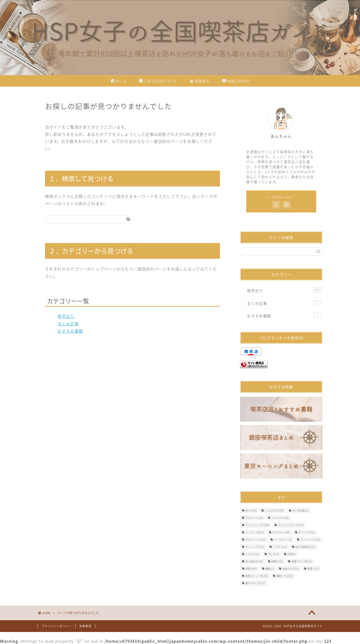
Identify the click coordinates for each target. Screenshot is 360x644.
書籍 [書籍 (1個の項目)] (269, 569)
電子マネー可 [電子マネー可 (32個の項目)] (255, 583)
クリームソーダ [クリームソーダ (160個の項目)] (257, 525)
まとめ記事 (68, 324)
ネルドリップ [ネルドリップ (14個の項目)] (255, 540)
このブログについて (158, 81)
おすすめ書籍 (70, 331)
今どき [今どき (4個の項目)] (273, 554)
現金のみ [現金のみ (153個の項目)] (290, 569)
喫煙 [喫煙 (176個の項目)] (277, 561)
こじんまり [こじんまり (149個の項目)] (274, 510)
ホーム (118, 81)
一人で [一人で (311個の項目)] (280, 547)
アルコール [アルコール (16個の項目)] (254, 518)
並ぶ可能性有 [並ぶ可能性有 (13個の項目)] (305, 547)
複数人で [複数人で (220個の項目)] (284, 576)
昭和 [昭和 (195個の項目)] (251, 569)
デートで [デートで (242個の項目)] (306, 532)
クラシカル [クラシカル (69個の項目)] (280, 518)
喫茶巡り (200, 81)
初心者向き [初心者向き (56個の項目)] (254, 561)
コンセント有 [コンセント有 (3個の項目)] (254, 532)
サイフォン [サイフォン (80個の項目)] (281, 532)
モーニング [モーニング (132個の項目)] (255, 547)
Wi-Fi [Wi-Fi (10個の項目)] (251, 510)
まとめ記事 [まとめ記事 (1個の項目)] (300, 510)
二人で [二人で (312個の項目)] (252, 554)
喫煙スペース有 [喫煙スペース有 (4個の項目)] (301, 561)
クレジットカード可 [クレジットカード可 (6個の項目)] (291, 525)
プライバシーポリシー (56, 626)
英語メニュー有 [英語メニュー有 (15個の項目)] (256, 576)
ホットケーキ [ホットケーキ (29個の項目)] (310, 540)
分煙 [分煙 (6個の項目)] (291, 554)
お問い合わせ (236, 81)
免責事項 (85, 626)
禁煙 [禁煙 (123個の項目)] (313, 569)
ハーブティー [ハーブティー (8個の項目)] (283, 540)
